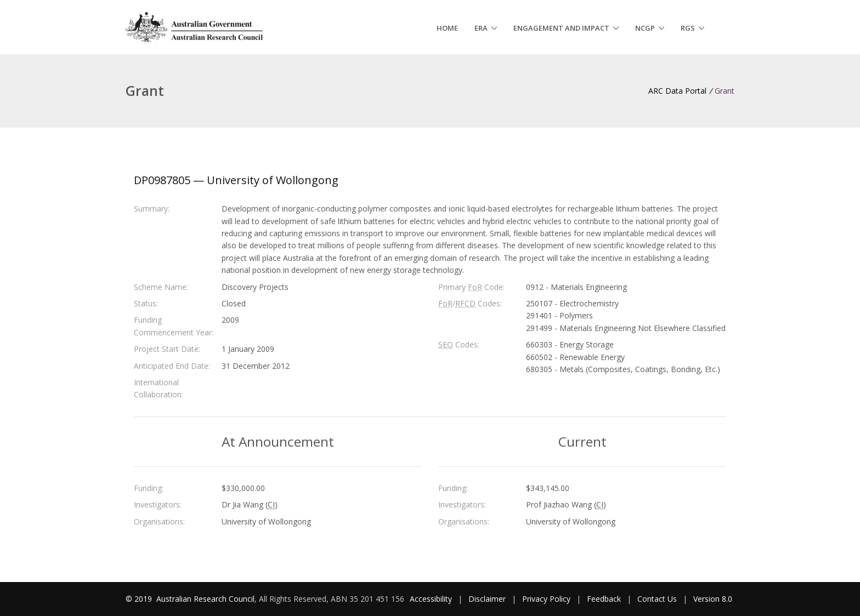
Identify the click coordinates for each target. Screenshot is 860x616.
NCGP (645, 28)
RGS (688, 28)
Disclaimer (487, 599)
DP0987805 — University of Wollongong (236, 180)
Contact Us (657, 599)
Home (447, 28)
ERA (481, 28)
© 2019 (140, 599)
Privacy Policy (546, 599)
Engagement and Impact (561, 28)
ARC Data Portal (677, 91)
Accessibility (431, 599)
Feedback (604, 599)
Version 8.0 (713, 599)
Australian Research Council (205, 599)
